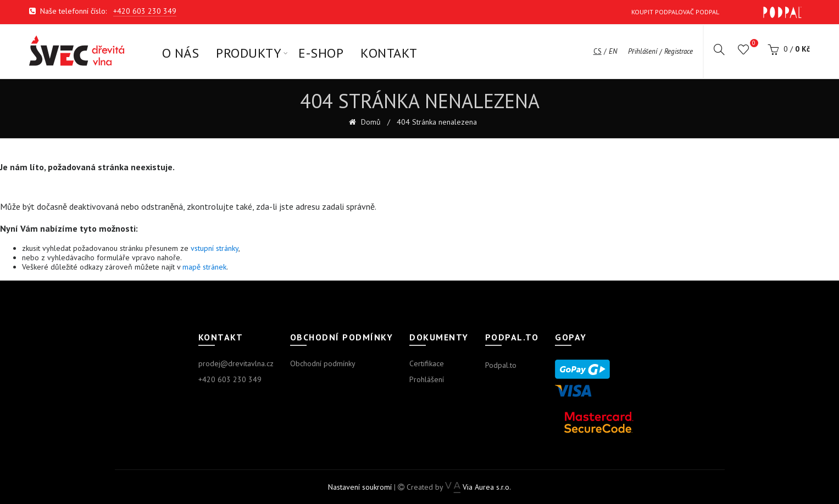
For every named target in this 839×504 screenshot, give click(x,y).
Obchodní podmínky (323, 363)
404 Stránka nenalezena (437, 122)
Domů (370, 122)
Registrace (679, 52)
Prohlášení (427, 379)
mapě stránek (204, 267)
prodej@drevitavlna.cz (236, 363)
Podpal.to (501, 365)
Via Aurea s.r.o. (478, 487)
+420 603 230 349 (145, 11)
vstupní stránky (215, 248)
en (613, 52)
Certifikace (427, 363)
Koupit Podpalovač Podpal (716, 12)
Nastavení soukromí (360, 487)
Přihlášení (643, 52)
